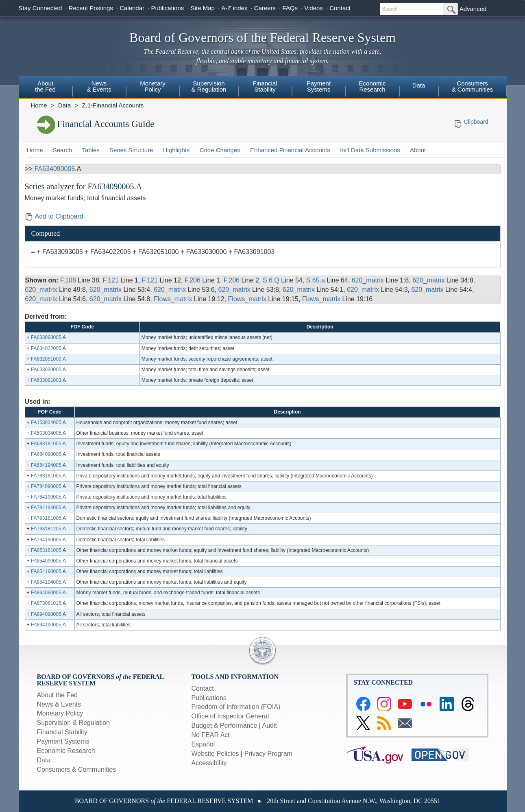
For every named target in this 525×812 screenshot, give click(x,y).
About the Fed (58, 695)
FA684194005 (46, 465)
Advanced (473, 9)
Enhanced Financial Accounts (290, 150)
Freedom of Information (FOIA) (236, 707)
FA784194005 (46, 508)
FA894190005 (46, 625)
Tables (90, 150)
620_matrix (368, 280)
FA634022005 (46, 348)
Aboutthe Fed (45, 86)
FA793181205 (46, 529)
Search (63, 150)
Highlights (176, 150)
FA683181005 (46, 444)
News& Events (99, 86)
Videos (314, 8)
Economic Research (66, 751)
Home (39, 105)
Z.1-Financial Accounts (113, 105)
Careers (265, 8)
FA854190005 (46, 571)
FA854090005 (46, 561)
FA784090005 (46, 486)
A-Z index (234, 8)
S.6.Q (271, 280)
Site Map (203, 8)
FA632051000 (46, 359)
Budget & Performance (224, 726)
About (418, 150)
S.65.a (316, 280)
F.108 (68, 280)
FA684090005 (46, 454)
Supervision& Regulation (209, 86)
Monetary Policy (60, 713)
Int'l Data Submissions (370, 150)
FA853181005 (46, 550)
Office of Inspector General (230, 716)
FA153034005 (46, 422)
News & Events (59, 704)
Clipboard (476, 122)
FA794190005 (46, 540)
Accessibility (209, 763)
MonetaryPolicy (153, 86)
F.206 (193, 280)
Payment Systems (63, 741)
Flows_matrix (173, 299)
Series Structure (131, 150)
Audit (270, 726)
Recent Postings (91, 8)
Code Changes (220, 150)
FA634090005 (55, 169)
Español (203, 744)
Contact (340, 8)
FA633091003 (46, 380)
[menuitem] (46, 88)
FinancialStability (265, 86)
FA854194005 (46, 582)
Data (419, 85)
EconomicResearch (373, 86)
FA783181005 (46, 476)
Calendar (132, 8)
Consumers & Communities (473, 86)
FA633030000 (46, 370)
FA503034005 (46, 433)
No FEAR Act (211, 735)
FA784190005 (46, 497)
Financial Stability (62, 732)
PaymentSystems (319, 86)
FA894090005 (46, 614)
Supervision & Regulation (74, 723)
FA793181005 (46, 518)
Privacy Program (268, 754)
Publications (167, 8)
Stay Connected (40, 8)
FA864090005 (46, 593)
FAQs (290, 8)
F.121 (111, 280)
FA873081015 (46, 603)
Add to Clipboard (54, 216)
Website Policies (215, 754)
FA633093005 (46, 337)
